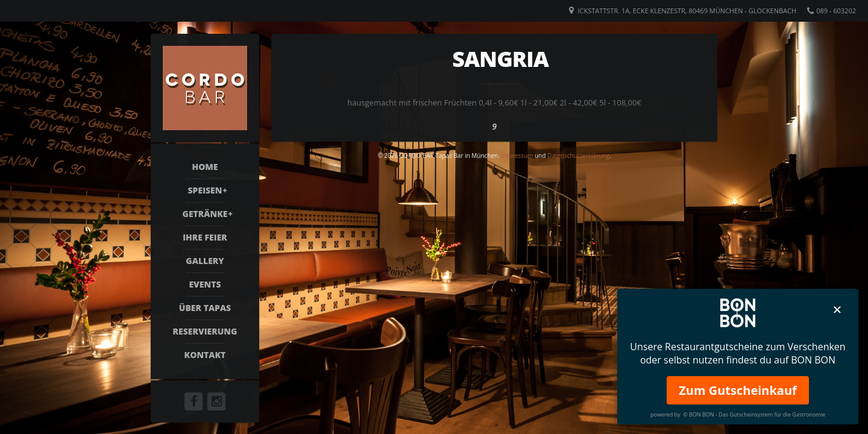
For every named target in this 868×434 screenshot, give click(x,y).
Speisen (205, 190)
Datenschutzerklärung (578, 156)
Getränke (205, 214)
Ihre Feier (205, 237)
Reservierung (205, 331)
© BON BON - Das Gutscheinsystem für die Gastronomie (754, 414)
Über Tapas (205, 308)
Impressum (517, 156)
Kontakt (205, 355)
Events (205, 284)
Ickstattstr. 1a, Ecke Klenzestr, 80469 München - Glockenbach (687, 11)
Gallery (205, 261)
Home (205, 167)
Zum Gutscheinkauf (738, 390)
